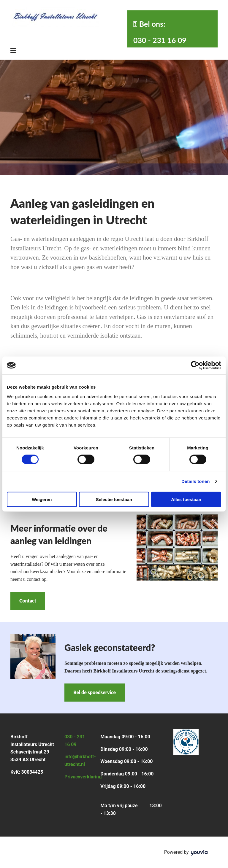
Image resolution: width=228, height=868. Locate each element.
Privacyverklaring (83, 777)
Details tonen (195, 481)
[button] (28, 601)
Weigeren (42, 499)
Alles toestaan (186, 499)
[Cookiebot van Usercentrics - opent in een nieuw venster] (195, 365)
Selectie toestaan (114, 499)
